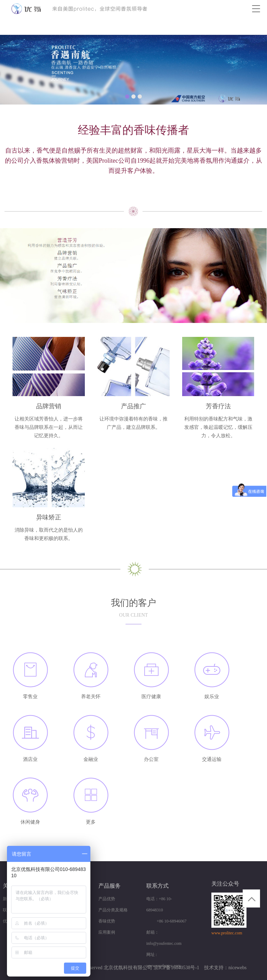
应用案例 (107, 932)
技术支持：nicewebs (225, 968)
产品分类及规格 (113, 910)
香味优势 (107, 921)
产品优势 (107, 899)
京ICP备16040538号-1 (176, 968)
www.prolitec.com (227, 933)
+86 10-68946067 (167, 921)
